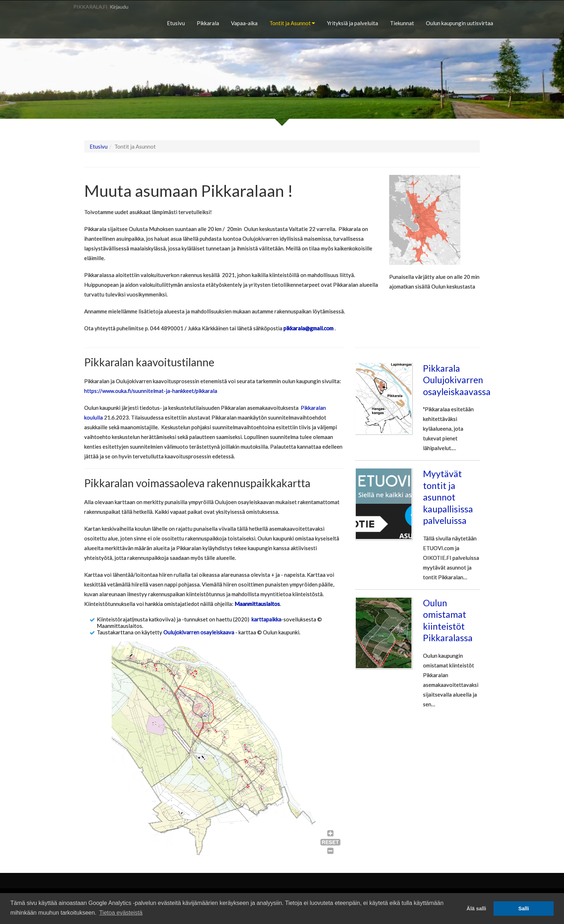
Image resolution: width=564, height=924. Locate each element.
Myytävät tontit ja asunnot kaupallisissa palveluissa (448, 497)
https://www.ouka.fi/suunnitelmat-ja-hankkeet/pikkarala (151, 391)
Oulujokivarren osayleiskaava (199, 632)
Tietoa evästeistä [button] (121, 913)
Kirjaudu (119, 7)
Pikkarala (208, 23)
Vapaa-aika (244, 23)
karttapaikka (266, 619)
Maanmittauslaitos (257, 604)
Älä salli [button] (476, 909)
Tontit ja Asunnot (292, 23)
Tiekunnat (402, 23)
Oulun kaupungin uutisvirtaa (460, 23)
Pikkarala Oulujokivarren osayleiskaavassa (457, 380)
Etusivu (176, 23)
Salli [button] (524, 909)
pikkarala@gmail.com (308, 328)
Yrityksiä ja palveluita (352, 23)
